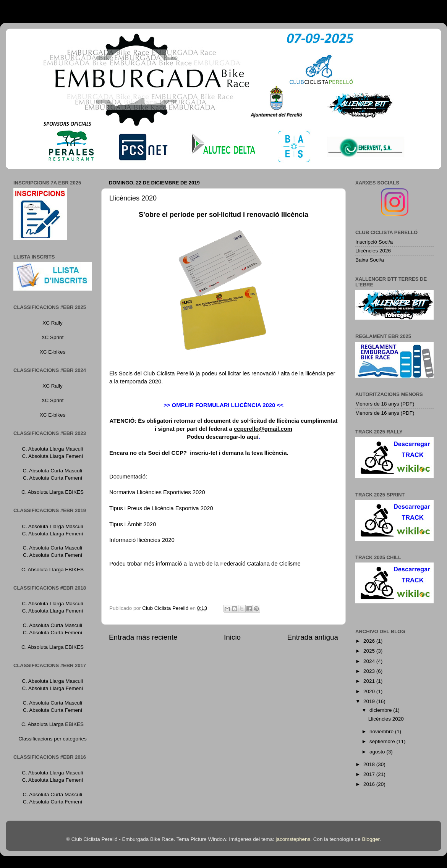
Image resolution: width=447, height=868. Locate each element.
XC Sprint (53, 337)
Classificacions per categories (53, 739)
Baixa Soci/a (370, 260)
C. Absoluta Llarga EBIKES (53, 492)
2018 (370, 764)
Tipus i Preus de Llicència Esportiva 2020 (161, 508)
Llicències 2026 (373, 251)
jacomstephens (293, 839)
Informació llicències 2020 (142, 540)
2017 (370, 774)
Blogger (371, 839)
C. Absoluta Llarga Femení (53, 456)
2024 (370, 661)
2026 (370, 641)
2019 (370, 701)
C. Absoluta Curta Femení (53, 478)
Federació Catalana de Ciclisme (260, 564)
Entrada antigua (313, 637)
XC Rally (53, 323)
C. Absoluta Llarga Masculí (53, 449)
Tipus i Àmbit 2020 (133, 524)
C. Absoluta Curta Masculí (52, 471)
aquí (253, 437)
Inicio (232, 637)
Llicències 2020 (386, 719)
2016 (370, 784)
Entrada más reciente (143, 637)
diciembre (381, 710)
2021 (370, 681)
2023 (370, 671)
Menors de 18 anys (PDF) (385, 404)
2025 (370, 651)
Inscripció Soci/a (374, 242)
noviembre (382, 731)
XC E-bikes (53, 352)
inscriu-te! (203, 453)
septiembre (383, 741)
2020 (370, 691)
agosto (378, 752)
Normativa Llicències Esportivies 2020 (157, 492)
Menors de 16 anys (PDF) (385, 413)
